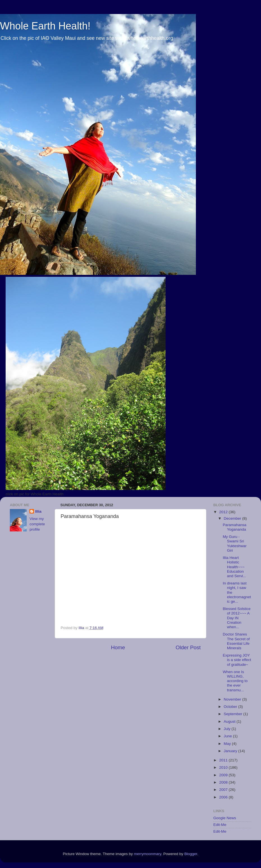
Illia (38, 511)
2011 (224, 760)
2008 (224, 782)
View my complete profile (37, 524)
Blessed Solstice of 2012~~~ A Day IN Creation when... (237, 618)
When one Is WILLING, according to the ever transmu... (235, 681)
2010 (224, 767)
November (233, 699)
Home (118, 647)
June (228, 736)
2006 (224, 797)
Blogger (191, 854)
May (228, 744)
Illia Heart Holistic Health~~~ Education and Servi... (234, 567)
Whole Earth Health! (45, 26)
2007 (224, 790)
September (233, 714)
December (233, 518)
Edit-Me (220, 825)
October (231, 707)
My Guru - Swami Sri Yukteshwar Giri (235, 544)
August (230, 721)
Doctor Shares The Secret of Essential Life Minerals (236, 641)
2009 (224, 775)
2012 (224, 512)
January (231, 751)
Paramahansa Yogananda (235, 527)
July (228, 729)
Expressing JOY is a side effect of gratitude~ (237, 660)
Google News (225, 818)
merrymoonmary (147, 854)
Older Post (188, 647)
